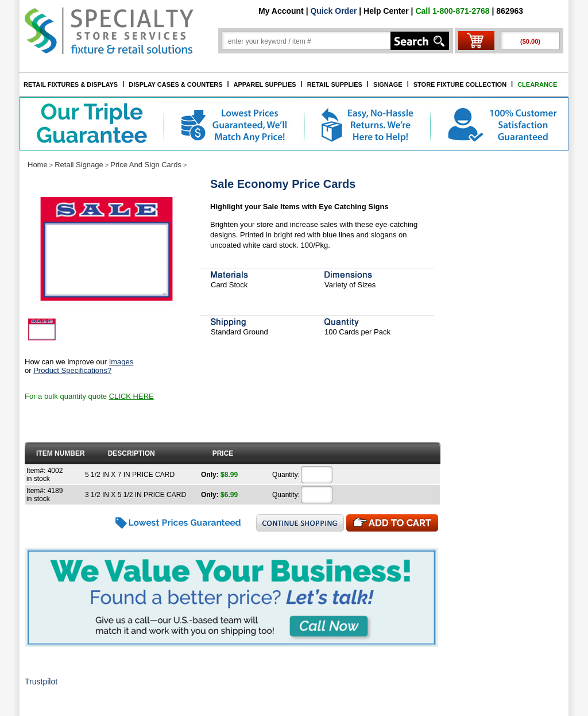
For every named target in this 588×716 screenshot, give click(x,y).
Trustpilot (41, 682)
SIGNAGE (388, 84)
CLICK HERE (131, 396)
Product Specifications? (72, 370)
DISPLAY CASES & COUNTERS (175, 84)
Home (38, 165)
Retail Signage (79, 165)
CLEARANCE (537, 84)
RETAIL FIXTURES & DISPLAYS (71, 84)
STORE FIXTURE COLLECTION (460, 84)
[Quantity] (317, 475)
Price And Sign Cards (146, 165)
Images (121, 362)
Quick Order (333, 11)
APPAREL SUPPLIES (265, 84)
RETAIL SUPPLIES (335, 84)
